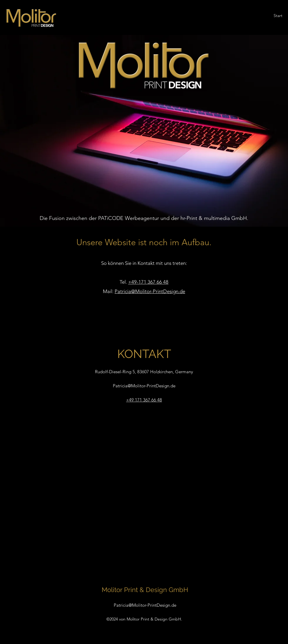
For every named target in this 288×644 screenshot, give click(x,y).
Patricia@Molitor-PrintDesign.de (150, 291)
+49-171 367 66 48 (148, 282)
